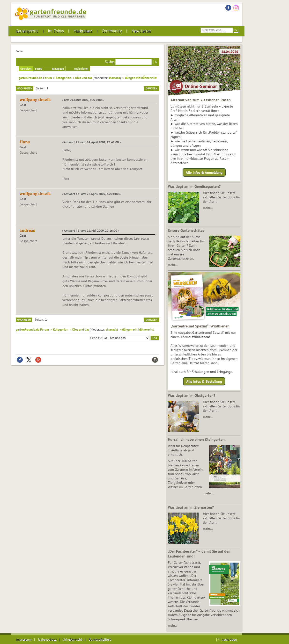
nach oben (229, 639)
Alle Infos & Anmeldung (204, 172)
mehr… (208, 208)
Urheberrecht (73, 639)
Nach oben (24, 320)
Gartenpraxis (27, 31)
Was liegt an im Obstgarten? (192, 395)
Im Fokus (56, 31)
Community (112, 31)
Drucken (152, 88)
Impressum (24, 639)
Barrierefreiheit (100, 639)
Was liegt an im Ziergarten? (191, 507)
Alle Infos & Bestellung (204, 381)
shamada (114, 78)
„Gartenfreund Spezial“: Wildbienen (200, 326)
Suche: (110, 62)
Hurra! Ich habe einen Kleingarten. (197, 439)
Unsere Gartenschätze (186, 230)
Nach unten (25, 88)
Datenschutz (47, 639)
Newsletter (141, 31)
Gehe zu (96, 338)
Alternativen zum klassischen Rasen (201, 100)
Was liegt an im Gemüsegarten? (194, 186)
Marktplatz (83, 31)
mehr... (173, 625)
